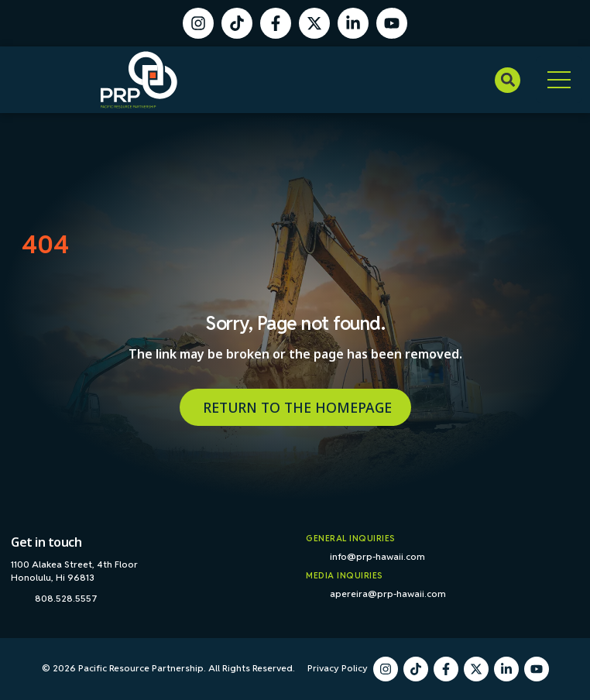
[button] (508, 80)
